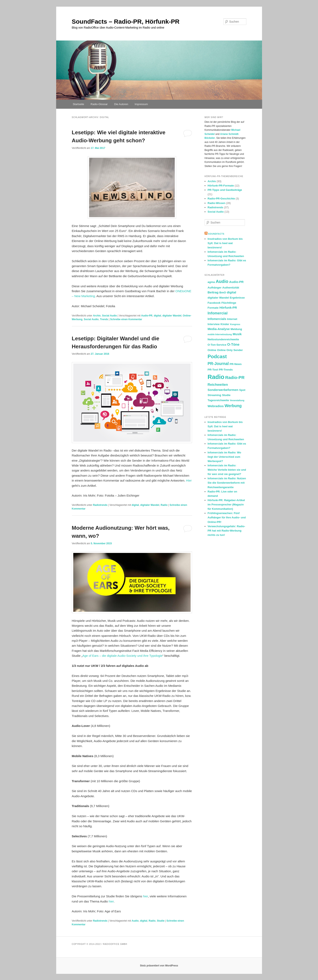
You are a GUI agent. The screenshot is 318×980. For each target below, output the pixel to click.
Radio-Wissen (217, 203)
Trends (104, 319)
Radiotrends (100, 505)
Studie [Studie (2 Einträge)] (226, 395)
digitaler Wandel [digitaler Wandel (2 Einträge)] (218, 298)
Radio (164, 505)
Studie (161, 921)
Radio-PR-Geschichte (221, 199)
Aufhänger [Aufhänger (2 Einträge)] (215, 288)
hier (146, 896)
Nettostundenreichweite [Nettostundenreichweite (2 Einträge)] (223, 339)
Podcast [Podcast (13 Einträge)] (217, 356)
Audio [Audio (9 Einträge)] (222, 281)
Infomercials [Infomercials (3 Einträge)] (217, 319)
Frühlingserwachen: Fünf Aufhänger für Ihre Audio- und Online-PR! (227, 517)
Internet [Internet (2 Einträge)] (232, 319)
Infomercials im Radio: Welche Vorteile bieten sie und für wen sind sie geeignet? (227, 470)
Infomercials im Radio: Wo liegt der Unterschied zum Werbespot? (224, 457)
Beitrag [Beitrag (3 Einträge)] (213, 292)
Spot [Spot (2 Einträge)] (242, 390)
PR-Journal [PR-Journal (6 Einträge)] (218, 364)
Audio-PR (147, 316)
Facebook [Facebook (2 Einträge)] (214, 303)
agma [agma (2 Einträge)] (211, 282)
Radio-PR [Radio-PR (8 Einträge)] (235, 377)
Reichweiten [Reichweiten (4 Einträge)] (218, 385)
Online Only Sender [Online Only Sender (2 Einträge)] (230, 350)
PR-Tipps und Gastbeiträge (225, 190)
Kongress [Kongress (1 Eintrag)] (235, 324)
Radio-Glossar (99, 104)
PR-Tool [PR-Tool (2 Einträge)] (213, 370)
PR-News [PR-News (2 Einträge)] (236, 364)
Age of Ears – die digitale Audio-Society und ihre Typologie (122, 656)
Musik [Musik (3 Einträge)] (237, 334)
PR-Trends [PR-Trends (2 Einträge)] (226, 370)
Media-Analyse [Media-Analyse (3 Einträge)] (219, 329)
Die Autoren (121, 104)
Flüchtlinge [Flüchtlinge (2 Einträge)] (229, 303)
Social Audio (109, 316)
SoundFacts (216, 234)
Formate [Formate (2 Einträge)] (213, 308)
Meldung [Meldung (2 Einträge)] (236, 329)
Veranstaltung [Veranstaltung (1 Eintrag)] (237, 400)
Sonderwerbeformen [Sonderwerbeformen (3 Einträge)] (223, 390)
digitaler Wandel (172, 316)
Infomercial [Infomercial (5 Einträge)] (218, 313)
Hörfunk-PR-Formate (221, 186)
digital (157, 316)
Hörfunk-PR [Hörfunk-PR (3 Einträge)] (228, 308)
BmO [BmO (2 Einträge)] (223, 292)
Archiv (97, 316)
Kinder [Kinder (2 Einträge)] (225, 324)
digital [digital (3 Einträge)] (231, 292)
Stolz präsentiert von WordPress (159, 966)
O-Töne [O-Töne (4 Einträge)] (233, 345)
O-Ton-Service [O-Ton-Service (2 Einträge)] (217, 345)
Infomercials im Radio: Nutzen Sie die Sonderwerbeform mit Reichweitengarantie (227, 483)
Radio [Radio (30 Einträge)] (216, 377)
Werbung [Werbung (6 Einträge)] (233, 406)
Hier (189, 480)
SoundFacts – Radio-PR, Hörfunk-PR (126, 21)
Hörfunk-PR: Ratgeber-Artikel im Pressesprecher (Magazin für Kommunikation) (226, 504)
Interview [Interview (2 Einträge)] (214, 324)
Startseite (79, 104)
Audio (135, 921)
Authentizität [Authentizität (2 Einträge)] (231, 288)
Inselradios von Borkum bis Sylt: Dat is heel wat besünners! (225, 243)
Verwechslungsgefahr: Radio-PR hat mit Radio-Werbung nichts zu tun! (227, 531)
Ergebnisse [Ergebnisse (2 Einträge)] (237, 298)
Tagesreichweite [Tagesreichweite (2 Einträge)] (218, 400)
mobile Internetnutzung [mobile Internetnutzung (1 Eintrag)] (220, 334)
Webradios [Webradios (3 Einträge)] (216, 406)
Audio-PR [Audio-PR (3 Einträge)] (236, 282)
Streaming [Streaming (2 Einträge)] (214, 395)
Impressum (141, 104)
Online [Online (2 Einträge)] (212, 350)
